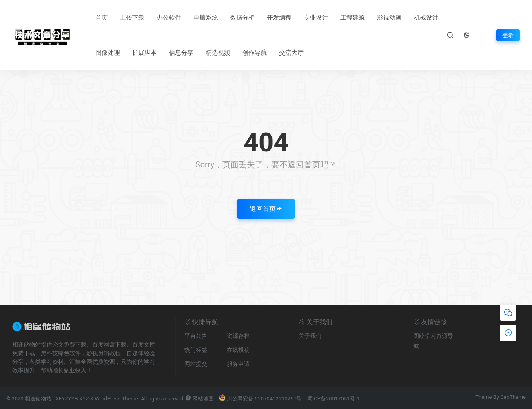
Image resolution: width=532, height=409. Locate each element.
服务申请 (238, 364)
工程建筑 (352, 18)
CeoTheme (513, 397)
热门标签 (196, 350)
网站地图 (199, 399)
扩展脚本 (144, 53)
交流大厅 (291, 53)
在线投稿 (238, 350)
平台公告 (196, 336)
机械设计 (426, 18)
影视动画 (389, 18)
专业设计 (316, 18)
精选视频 (218, 53)
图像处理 (108, 53)
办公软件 (169, 18)
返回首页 (266, 209)
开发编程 (279, 18)
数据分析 (242, 18)
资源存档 (238, 336)
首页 (102, 18)
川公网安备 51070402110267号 (260, 399)
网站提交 (196, 364)
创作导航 (255, 53)
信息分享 (181, 53)
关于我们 (310, 336)
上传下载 (132, 18)
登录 (508, 35)
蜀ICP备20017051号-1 (334, 399)
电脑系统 (206, 18)
